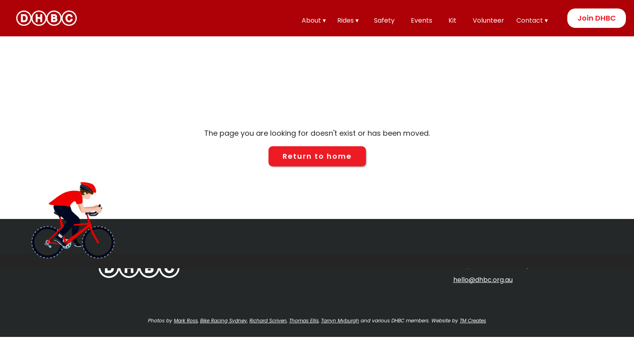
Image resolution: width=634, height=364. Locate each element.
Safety (384, 20)
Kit (452, 20)
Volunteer (488, 20)
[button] (315, 19)
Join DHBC (597, 18)
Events (422, 20)
